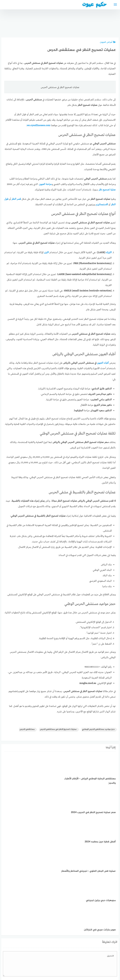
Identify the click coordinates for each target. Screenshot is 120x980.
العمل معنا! (53, 961)
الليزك (109, 253)
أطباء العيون (103, 363)
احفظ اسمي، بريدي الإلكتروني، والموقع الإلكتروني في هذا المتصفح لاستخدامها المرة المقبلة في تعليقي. (65, 927)
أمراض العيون (108, 42)
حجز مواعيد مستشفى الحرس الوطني (98, 729)
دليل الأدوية (38, 961)
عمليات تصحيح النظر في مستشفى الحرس (58, 729)
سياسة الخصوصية (70, 961)
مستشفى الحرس (27, 729)
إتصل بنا (87, 961)
